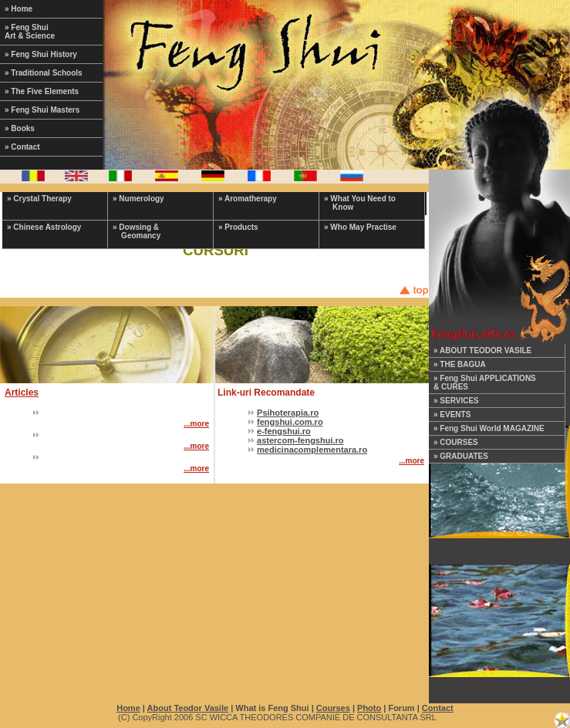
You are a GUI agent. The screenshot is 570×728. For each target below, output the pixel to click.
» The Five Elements (42, 91)
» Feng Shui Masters (42, 110)
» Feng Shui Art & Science (30, 32)
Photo (369, 708)
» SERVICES (456, 401)
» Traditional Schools (44, 73)
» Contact (22, 147)
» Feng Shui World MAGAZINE (489, 428)
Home (128, 708)
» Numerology (138, 199)
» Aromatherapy (248, 199)
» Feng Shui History (41, 54)
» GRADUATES (461, 456)
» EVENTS (452, 415)
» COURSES (456, 442)
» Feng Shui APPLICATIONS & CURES (485, 383)
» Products (238, 227)
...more (196, 424)
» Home (19, 9)
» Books (20, 128)
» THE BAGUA (460, 364)
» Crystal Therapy (39, 199)
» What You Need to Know (360, 203)
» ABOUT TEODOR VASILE (482, 351)
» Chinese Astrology (44, 227)
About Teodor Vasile (188, 708)
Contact (438, 708)
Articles (22, 393)
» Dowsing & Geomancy (137, 231)
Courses (333, 708)
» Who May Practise (360, 227)
